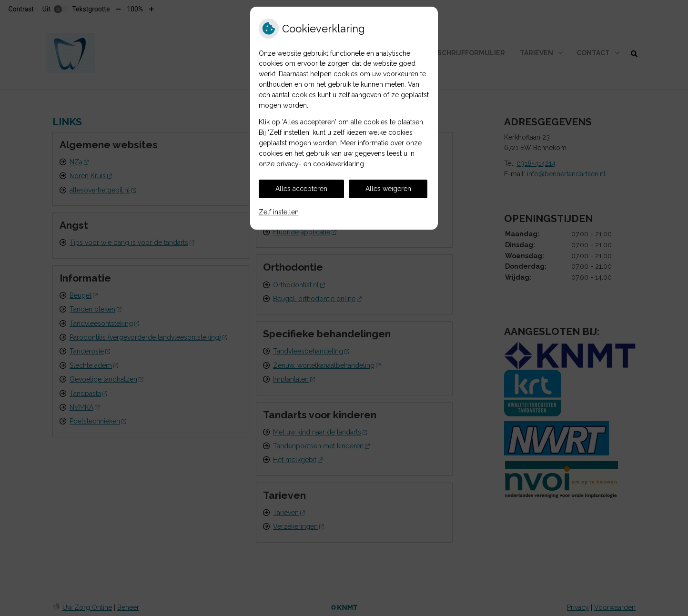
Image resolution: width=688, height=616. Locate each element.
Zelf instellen (279, 212)
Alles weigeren (388, 189)
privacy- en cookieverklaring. (321, 164)
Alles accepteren (301, 189)
